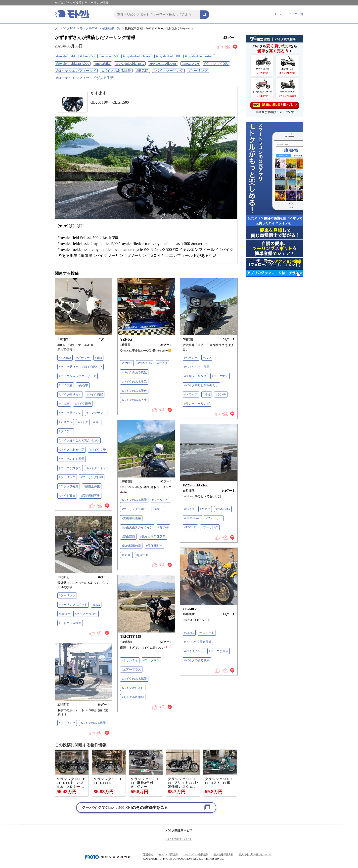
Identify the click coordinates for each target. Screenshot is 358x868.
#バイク (83, 422)
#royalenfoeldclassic (130, 63)
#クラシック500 (216, 63)
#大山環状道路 (131, 518)
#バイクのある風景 (116, 71)
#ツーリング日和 (92, 477)
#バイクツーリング (168, 71)
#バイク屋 (66, 385)
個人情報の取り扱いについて (255, 854)
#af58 (98, 358)
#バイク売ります (70, 395)
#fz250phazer (192, 518)
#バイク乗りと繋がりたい (201, 385)
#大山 (159, 509)
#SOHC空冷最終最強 (198, 642)
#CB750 (189, 633)
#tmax (96, 605)
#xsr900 (126, 555)
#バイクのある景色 (134, 391)
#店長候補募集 (90, 496)
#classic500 (88, 56)
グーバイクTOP (65, 28)
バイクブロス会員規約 (196, 854)
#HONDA (65, 358)
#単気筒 (142, 71)
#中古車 (64, 404)
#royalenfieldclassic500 (73, 63)
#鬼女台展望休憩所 (153, 537)
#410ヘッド (207, 633)
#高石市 (83, 385)
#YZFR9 (127, 363)
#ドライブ (191, 395)
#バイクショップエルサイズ (78, 376)
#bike (97, 422)
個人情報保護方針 (224, 854)
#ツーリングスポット (136, 509)
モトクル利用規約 (168, 854)
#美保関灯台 (154, 546)
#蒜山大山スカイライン (137, 527)
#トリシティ (130, 660)
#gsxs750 (142, 555)
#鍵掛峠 (163, 527)
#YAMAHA (145, 363)
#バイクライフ (96, 468)
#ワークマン (151, 660)
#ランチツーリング (197, 404)
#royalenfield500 (168, 56)
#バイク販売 (83, 404)
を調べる (275, 105)
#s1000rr (64, 614)
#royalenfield (66, 56)
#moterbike (102, 63)
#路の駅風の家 (131, 546)
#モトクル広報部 (70, 623)
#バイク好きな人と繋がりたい (79, 440)
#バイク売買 (95, 395)
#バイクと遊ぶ (219, 651)
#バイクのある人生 (134, 400)
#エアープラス (131, 670)
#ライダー (66, 431)
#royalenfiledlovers (163, 63)
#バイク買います (70, 413)
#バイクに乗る (194, 651)
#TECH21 (190, 527)
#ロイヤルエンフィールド (76, 71)
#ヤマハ (205, 509)
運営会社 (148, 854)
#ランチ (221, 395)
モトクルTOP (89, 28)
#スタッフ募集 (69, 486)
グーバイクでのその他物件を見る (125, 808)
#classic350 (110, 56)
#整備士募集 (92, 486)
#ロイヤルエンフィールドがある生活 (85, 78)
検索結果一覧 (111, 28)
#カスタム (66, 422)
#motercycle (190, 63)
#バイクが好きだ (70, 468)
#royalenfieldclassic (137, 56)
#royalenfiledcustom (199, 56)
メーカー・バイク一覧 (288, 14)
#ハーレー (191, 358)
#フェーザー (214, 518)
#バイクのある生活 (72, 450)
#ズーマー (83, 358)
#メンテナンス (96, 413)
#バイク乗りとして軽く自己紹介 (81, 367)
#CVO (207, 358)
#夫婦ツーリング (195, 376)
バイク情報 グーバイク (179, 839)
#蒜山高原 (128, 537)
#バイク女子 (98, 450)
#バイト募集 (67, 496)
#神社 (207, 395)
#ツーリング (198, 71)
